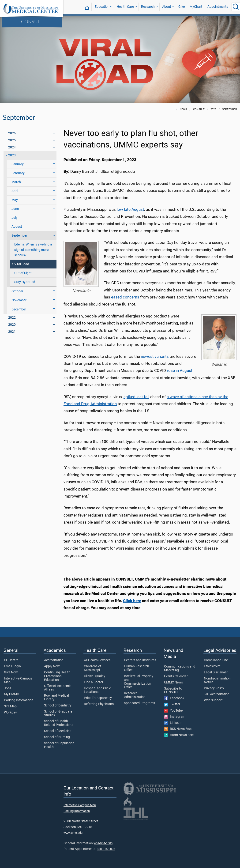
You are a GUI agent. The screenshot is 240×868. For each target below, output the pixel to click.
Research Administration (135, 695)
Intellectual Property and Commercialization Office (139, 682)
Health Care (125, 7)
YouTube (173, 711)
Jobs (8, 688)
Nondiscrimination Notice (217, 680)
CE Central (12, 660)
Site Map (10, 706)
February (18, 173)
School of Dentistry (58, 706)
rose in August (180, 370)
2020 (12, 325)
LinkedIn (173, 723)
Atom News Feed (179, 735)
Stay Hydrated (25, 282)
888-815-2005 (106, 849)
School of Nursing (57, 737)
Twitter (172, 704)
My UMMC (11, 694)
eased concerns (125, 297)
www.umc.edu (73, 833)
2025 (12, 140)
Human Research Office (137, 668)
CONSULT (32, 21)
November (19, 300)
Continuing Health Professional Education (57, 676)
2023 (12, 155)
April (15, 191)
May (15, 200)
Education (102, 7)
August (17, 227)
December (19, 309)
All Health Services (97, 660)
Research (148, 7)
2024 (12, 147)
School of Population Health (59, 745)
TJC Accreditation (217, 694)
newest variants (155, 356)
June (15, 209)
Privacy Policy (214, 688)
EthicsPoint (212, 666)
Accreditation (54, 660)
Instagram (175, 717)
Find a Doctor (94, 682)
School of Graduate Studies (58, 713)
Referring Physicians (99, 704)
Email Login (12, 666)
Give (182, 7)
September (19, 236)
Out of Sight (23, 273)
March (16, 182)
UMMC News (173, 683)
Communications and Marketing (180, 668)
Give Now (11, 672)
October (17, 291)
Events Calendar (176, 676)
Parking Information (19, 700)
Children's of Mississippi (93, 668)
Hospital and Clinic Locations (97, 690)
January (18, 164)
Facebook (174, 698)
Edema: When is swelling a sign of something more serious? (33, 250)
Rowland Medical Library (56, 698)
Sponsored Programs (139, 703)
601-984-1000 (103, 843)
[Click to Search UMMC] (236, 7)
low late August (130, 209)
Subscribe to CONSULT (173, 691)
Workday (10, 713)
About (167, 7)
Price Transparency (98, 698)
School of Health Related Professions (59, 723)
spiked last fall (136, 397)
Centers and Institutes (140, 660)
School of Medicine (58, 731)
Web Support (213, 700)
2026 (12, 133)
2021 (12, 332)
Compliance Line (216, 660)
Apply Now (52, 666)
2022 (12, 318)
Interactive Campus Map (18, 680)
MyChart (196, 7)
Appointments (218, 7)
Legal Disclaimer (216, 672)
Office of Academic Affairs (58, 688)
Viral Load (22, 264)
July (15, 218)
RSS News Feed (178, 729)
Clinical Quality (95, 676)
